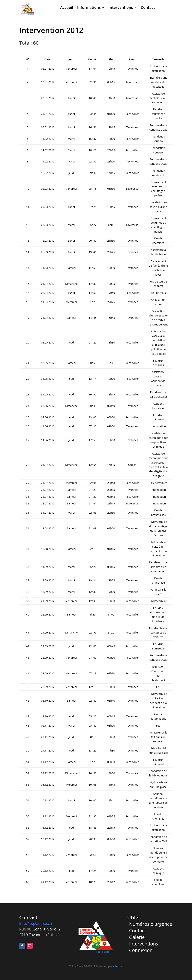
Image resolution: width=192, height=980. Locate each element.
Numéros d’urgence (151, 924)
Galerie (137, 937)
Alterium (118, 966)
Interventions (121, 7)
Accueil (67, 7)
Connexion (141, 950)
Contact (148, 7)
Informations (89, 7)
